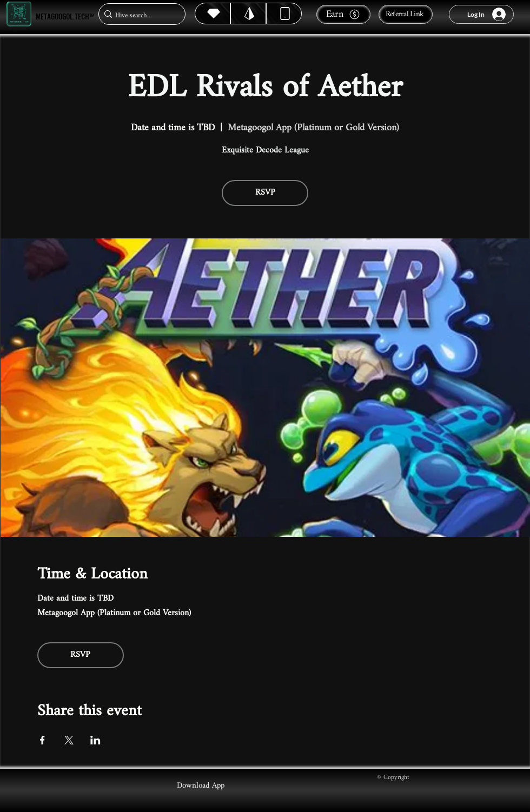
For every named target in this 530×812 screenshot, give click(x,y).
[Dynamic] (284, 14)
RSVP (265, 193)
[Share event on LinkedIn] (95, 740)
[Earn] (343, 14)
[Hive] (213, 14)
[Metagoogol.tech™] (19, 14)
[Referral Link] (406, 14)
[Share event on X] (69, 740)
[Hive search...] (139, 15)
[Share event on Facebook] (42, 740)
